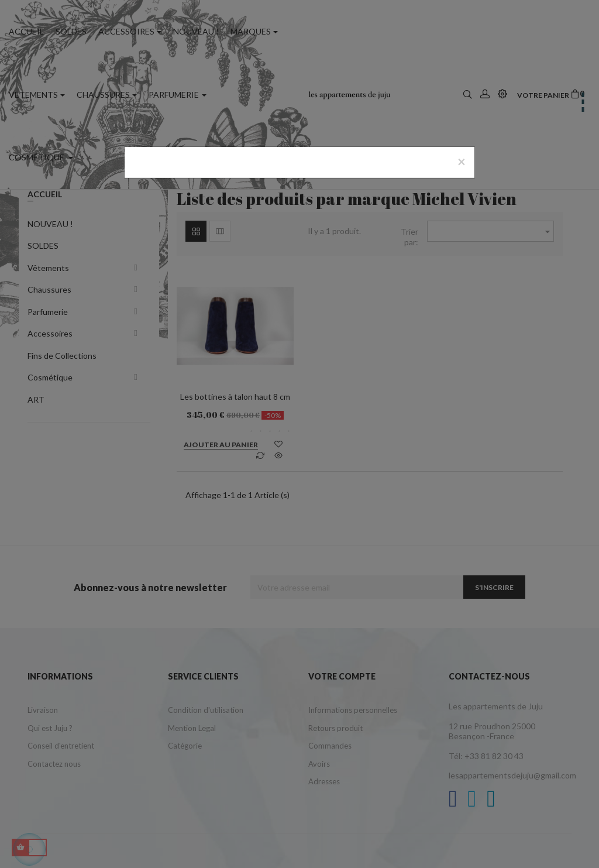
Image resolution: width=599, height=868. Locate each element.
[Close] (462, 162)
